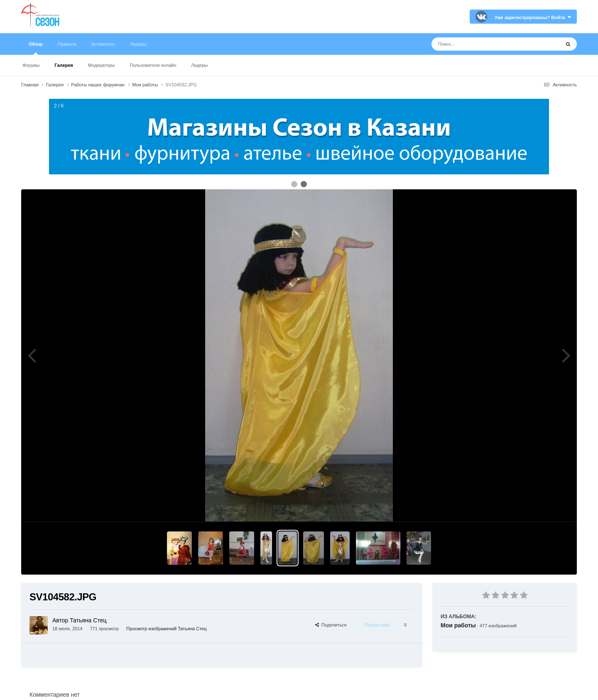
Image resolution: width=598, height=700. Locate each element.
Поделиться (331, 625)
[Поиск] (480, 44)
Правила (67, 44)
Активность (103, 44)
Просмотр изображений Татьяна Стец (166, 629)
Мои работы (458, 625)
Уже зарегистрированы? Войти (533, 17)
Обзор (36, 48)
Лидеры (199, 65)
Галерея (64, 65)
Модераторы (102, 65)
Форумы (31, 65)
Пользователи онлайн (153, 65)
